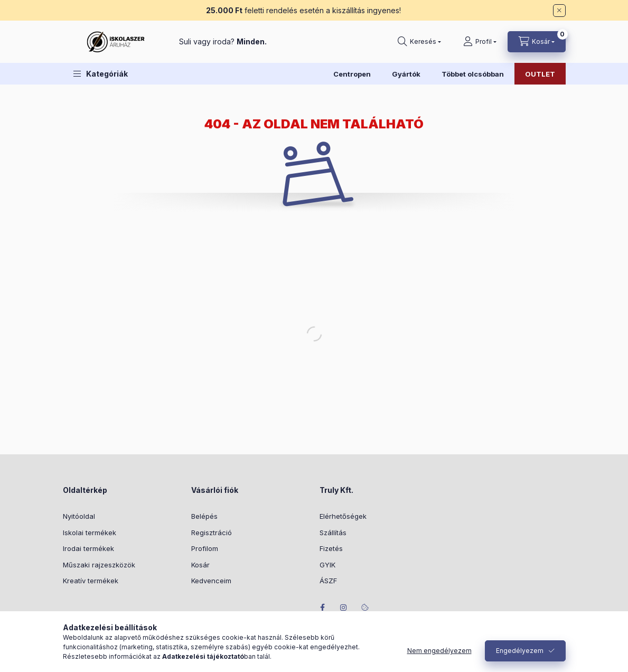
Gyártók (406, 74)
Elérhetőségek (343, 516)
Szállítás (333, 533)
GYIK (327, 565)
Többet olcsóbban (473, 74)
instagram (344, 608)
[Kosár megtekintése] (537, 42)
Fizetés (331, 548)
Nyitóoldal (79, 516)
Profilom (205, 548)
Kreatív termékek (91, 581)
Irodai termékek (88, 548)
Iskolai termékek (90, 533)
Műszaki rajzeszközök (99, 565)
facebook (323, 608)
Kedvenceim (211, 581)
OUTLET (540, 74)
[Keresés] (419, 42)
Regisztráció (212, 533)
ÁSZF (328, 581)
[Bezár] (559, 11)
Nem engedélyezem (439, 651)
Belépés (204, 516)
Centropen (352, 74)
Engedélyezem (520, 651)
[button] (101, 74)
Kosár (200, 565)
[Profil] (480, 42)
